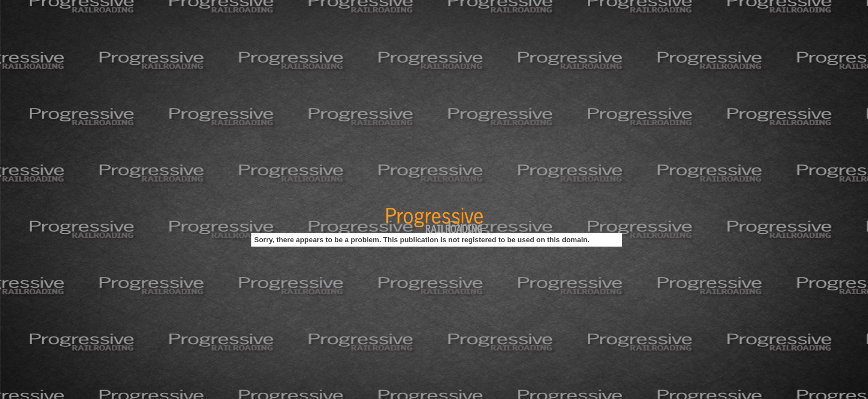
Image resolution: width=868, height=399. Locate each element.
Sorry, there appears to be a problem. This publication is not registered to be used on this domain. (422, 240)
